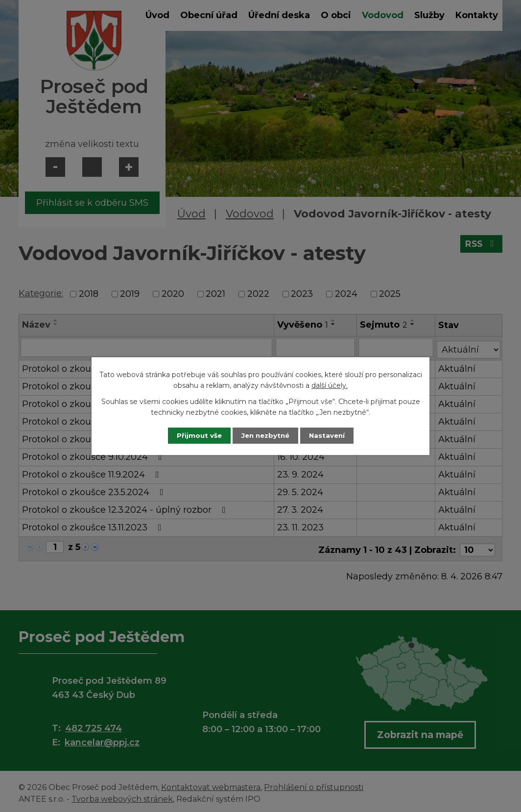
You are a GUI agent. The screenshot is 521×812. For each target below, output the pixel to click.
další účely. (330, 385)
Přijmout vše (194, 435)
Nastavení (332, 435)
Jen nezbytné (265, 435)
